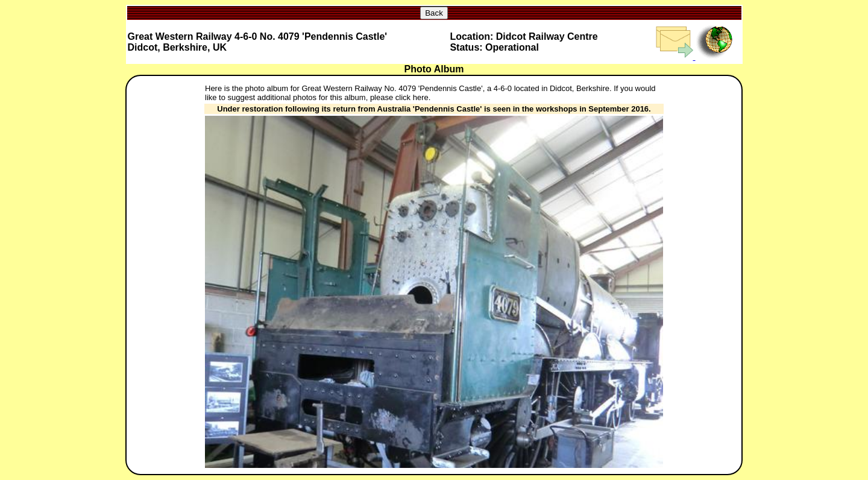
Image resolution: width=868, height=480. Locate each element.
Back (434, 13)
